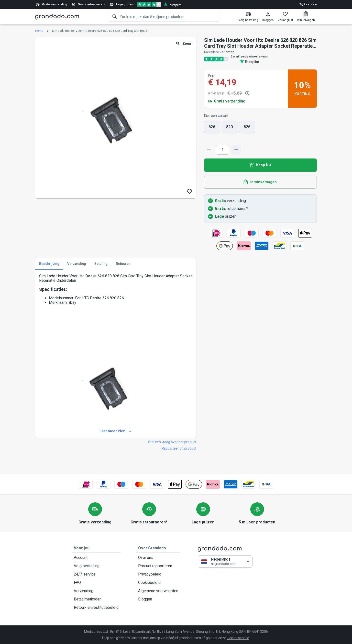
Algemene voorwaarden (158, 591)
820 (230, 127)
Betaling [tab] (101, 264)
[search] (170, 17)
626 (212, 127)
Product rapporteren (158, 566)
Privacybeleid (158, 574)
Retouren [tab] (123, 264)
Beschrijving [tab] (49, 264)
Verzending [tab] (77, 264)
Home (39, 31)
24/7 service (308, 4)
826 (247, 127)
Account (96, 558)
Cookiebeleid (158, 583)
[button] (225, 562)
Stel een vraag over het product (172, 442)
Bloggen (158, 599)
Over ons (158, 558)
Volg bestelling (96, 566)
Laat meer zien (116, 431)
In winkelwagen (260, 182)
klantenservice (238, 638)
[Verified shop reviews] (159, 4)
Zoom (184, 44)
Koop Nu (260, 165)
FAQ (96, 583)
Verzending (96, 591)
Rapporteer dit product (179, 448)
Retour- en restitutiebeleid (96, 608)
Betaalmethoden (96, 599)
